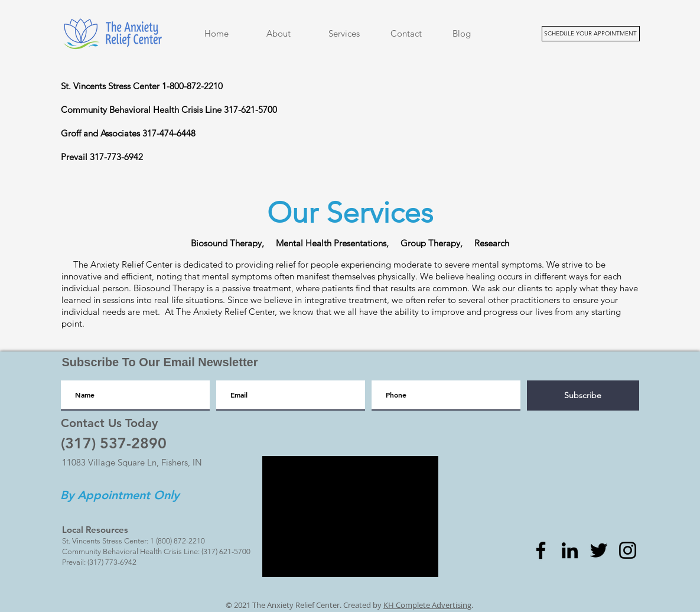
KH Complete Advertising (427, 605)
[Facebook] (541, 550)
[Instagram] (628, 550)
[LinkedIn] (570, 550)
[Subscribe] (583, 395)
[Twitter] (599, 550)
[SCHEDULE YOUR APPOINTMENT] (591, 34)
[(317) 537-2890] (114, 443)
